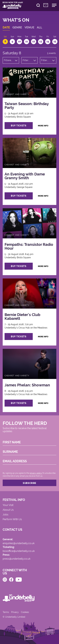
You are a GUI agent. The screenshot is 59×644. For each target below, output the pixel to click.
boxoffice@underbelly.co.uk (19, 551)
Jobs (6, 515)
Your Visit (8, 505)
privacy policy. (36, 473)
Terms (6, 612)
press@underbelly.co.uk (17, 559)
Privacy (15, 612)
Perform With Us (12, 519)
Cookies (25, 612)
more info (43, 126)
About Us (8, 510)
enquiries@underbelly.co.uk (19, 543)
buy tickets (19, 126)
